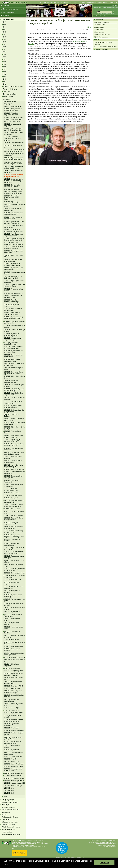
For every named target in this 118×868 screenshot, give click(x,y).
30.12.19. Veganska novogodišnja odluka (11, 490)
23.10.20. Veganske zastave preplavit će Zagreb (13, 407)
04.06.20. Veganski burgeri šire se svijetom (14, 449)
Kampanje (98, 3)
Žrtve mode (7, 91)
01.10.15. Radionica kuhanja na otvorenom (15, 636)
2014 (5, 52)
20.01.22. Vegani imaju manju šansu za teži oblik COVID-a (14, 318)
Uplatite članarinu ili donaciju (11, 827)
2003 (5, 79)
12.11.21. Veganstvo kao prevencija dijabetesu (12, 335)
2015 (5, 49)
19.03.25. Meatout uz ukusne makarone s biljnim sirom (14, 167)
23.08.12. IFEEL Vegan (12, 708)
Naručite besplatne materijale (11, 834)
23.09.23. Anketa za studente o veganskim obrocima (14, 248)
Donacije (115, 3)
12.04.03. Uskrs (9, 788)
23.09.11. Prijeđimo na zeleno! (14, 730)
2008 (5, 67)
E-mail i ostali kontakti (110, 847)
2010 (5, 62)
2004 (5, 77)
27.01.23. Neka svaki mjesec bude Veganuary (14, 260)
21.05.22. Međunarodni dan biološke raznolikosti (13, 297)
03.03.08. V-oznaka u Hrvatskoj (14, 778)
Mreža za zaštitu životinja (10, 817)
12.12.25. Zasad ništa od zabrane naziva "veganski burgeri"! (13, 139)
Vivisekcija (50, 3)
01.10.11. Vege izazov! (12, 728)
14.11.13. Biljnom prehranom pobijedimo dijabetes (14, 674)
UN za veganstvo (99, 32)
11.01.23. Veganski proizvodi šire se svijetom (14, 269)
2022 (5, 32)
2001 (5, 84)
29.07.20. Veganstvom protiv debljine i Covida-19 (13, 436)
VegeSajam (8, 104)
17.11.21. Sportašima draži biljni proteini (15, 331)
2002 (5, 82)
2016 (5, 47)
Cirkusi (65, 3)
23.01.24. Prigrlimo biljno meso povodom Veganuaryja (14, 222)
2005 (5, 74)
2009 (5, 64)
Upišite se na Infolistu (9, 829)
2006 (5, 72)
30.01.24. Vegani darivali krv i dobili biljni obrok (14, 218)
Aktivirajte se (6, 820)
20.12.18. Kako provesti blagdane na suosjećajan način (14, 536)
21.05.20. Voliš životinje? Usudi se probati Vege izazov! (14, 453)
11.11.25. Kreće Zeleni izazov (14, 143)
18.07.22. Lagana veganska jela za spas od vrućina (15, 286)
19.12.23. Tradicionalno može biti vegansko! (14, 227)
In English (115, 5)
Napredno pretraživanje (109, 14)
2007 (5, 69)
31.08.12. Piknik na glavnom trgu (13, 704)
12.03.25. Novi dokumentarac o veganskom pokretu (14, 176)
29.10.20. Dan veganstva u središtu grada (13, 402)
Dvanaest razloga (99, 30)
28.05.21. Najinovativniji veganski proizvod (12, 360)
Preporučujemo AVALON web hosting (105, 16)
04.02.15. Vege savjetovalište (14, 646)
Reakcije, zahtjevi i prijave (10, 802)
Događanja (5, 805)
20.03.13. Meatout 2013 (12, 688)
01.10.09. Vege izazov (11, 762)
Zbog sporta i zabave (10, 94)
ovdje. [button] (7, 864)
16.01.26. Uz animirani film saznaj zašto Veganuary (13, 121)
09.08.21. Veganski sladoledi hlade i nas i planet (14, 352)
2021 (5, 34)
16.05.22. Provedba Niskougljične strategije (12, 301)
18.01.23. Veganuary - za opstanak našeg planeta (12, 265)
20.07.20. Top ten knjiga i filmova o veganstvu (12, 441)
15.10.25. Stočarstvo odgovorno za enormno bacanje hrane (15, 150)
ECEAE (40, 847)
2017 (5, 44)
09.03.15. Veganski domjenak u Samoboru (14, 643)
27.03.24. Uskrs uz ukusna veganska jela (13, 209)
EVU (23, 847)
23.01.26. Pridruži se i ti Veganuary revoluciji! (12, 114)
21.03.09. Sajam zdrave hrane (14, 773)
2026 (5, 22)
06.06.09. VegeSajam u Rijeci (14, 767)
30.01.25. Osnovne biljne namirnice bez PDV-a (12, 186)
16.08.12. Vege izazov (11, 710)
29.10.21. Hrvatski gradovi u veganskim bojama (13, 339)
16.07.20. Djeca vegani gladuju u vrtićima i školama (14, 445)
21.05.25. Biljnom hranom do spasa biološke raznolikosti (14, 159)
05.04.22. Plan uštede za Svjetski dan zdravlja (12, 314)
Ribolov (75, 3)
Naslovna (6, 6)
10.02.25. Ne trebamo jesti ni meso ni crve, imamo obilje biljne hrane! (14, 181)
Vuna (61, 3)
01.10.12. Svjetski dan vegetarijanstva (11, 700)
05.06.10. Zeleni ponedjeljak (13, 757)
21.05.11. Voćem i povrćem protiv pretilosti (13, 738)
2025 (5, 25)
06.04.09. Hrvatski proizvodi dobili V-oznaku (13, 770)
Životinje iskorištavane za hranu (13, 87)
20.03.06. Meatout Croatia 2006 (15, 783)
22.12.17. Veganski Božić (12, 580)
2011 (5, 59)
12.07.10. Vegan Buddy (12, 750)
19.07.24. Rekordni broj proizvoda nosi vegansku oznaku (12, 198)
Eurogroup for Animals (31, 847)
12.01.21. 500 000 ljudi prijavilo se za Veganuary (14, 390)
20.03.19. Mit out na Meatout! (14, 516)
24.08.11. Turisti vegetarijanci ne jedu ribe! (15, 734)
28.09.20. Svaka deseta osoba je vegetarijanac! (14, 411)
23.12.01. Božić (9, 791)
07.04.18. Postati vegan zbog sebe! (14, 565)
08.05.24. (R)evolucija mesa (13, 202)
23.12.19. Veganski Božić (12, 493)
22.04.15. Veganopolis (11, 640)
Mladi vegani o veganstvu (101, 22)
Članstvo (104, 3)
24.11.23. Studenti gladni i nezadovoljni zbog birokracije (14, 231)
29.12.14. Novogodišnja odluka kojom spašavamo (14, 654)
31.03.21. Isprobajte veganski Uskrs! (14, 369)
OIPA (13, 848)
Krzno (54, 3)
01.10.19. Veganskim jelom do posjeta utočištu (14, 501)
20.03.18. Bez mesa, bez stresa (15, 573)
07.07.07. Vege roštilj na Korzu (14, 781)
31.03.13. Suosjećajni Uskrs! (13, 686)
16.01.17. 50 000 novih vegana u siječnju (14, 604)
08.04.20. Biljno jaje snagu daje (14, 469)
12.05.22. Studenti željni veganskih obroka (12, 305)
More (89, 27)
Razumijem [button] (104, 863)
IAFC (44, 847)
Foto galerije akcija (8, 800)
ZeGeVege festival (10, 101)
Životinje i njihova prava (10, 9)
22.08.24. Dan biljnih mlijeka (13, 189)
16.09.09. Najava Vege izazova (14, 764)
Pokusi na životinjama (10, 89)
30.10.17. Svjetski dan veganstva (11, 583)
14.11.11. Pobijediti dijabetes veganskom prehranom (14, 720)
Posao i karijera (7, 832)
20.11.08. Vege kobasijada (13, 776)
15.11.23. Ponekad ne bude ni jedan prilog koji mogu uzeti (14, 239)
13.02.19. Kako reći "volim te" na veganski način (14, 519)
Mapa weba (99, 14)
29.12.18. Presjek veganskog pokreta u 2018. (14, 532)
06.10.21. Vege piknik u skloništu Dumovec (12, 343)
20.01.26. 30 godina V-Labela (14, 117)
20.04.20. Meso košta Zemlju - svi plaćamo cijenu (14, 466)
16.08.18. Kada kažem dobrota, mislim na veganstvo (14, 553)
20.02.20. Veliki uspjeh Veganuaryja (12, 481)
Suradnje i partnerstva (9, 825)
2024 (5, 27)
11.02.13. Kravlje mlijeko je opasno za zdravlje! (13, 692)
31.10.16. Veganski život (12, 612)
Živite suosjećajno (9, 12)
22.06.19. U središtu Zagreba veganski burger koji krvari (14, 505)
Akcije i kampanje (8, 20)
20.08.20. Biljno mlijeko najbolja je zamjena (14, 428)
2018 (5, 42)
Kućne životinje (82, 3)
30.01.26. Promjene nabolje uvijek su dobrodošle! (13, 110)
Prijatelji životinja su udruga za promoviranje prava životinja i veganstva (105, 8)
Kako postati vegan (100, 25)
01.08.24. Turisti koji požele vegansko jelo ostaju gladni (13, 193)
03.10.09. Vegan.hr (10, 759)
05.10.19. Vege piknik (11, 498)
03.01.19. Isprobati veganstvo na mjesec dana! (14, 527)
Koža (58, 3)
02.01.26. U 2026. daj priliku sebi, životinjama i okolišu (13, 129)
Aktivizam (6, 15)
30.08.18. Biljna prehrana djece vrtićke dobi (14, 549)
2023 (5, 30)
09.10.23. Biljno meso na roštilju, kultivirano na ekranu (13, 243)
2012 (5, 57)
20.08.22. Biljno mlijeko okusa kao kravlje (14, 282)
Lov (71, 3)
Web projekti (6, 812)
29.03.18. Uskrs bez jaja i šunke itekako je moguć (15, 570)
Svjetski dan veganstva (101, 37)
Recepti (89, 3)
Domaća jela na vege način (102, 35)
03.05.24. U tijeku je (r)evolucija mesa (14, 205)
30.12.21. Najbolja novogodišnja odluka (105, 46)
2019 (5, 39)
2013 (5, 54)
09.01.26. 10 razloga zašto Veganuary (13, 125)
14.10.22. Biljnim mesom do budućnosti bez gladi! (13, 277)
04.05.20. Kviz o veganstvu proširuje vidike (13, 462)
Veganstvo (43, 3)
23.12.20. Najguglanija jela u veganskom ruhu (13, 394)
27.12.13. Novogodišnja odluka (14, 671)
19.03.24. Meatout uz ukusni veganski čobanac (13, 214)
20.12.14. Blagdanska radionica (14, 657)
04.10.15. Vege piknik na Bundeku (12, 632)
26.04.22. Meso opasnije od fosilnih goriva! (13, 309)
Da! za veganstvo (99, 27)
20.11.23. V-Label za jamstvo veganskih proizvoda (14, 235)
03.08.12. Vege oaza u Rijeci (14, 713)
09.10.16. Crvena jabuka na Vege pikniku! (13, 615)
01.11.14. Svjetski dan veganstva (11, 665)
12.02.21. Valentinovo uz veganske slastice (12, 381)
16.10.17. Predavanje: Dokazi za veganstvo (14, 587)
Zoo (69, 3)
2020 (5, 37)
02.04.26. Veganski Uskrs (13, 106)
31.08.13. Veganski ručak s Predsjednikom (13, 683)
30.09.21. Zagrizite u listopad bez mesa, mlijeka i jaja (14, 347)
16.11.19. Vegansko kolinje (13, 495)
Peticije (93, 3)
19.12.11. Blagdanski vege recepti (13, 716)
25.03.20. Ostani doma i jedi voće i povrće (13, 477)
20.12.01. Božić (9, 793)
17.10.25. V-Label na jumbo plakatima (13, 146)
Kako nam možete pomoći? (10, 822)
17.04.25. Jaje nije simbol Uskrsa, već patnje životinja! (13, 163)
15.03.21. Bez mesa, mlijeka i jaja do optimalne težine (14, 373)
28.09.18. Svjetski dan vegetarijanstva (11, 544)
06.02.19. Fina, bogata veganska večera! (12, 523)
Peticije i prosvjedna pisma (10, 810)
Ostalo (5, 796)
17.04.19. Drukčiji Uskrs (12, 509)
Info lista (109, 3)
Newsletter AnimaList (8, 807)
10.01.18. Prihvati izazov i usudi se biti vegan (15, 576)
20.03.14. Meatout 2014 (12, 668)
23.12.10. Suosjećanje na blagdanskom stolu (12, 742)
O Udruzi (4, 815)
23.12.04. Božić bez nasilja (13, 786)
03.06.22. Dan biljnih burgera (14, 293)
